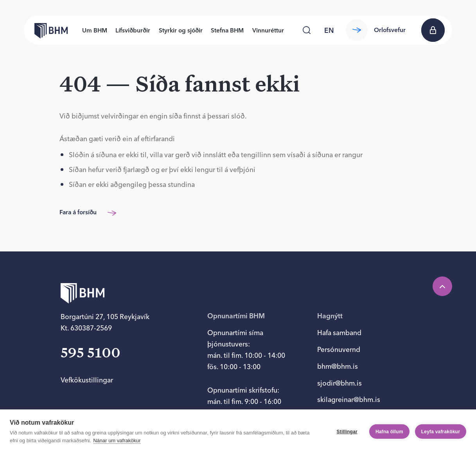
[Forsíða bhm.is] (46, 30)
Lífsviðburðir (133, 30)
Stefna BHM (227, 30)
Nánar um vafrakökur (117, 441)
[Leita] (307, 30)
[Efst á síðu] (442, 286)
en (329, 30)
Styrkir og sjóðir (181, 30)
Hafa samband (339, 333)
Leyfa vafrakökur (441, 432)
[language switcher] (329, 30)
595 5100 (91, 354)
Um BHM (95, 30)
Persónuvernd (339, 349)
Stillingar (347, 432)
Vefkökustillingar (87, 380)
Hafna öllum (389, 432)
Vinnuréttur (268, 30)
